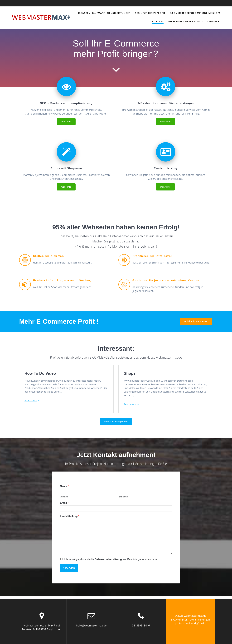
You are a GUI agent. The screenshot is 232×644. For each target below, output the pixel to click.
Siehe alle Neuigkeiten (116, 424)
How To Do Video (40, 374)
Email (64, 506)
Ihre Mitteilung (70, 519)
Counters (214, 21)
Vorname (64, 499)
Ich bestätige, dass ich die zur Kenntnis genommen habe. (111, 562)
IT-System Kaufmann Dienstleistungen (104, 13)
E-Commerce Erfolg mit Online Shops (195, 13)
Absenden (69, 571)
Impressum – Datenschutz (185, 21)
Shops (130, 374)
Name (64, 489)
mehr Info (66, 122)
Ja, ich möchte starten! (196, 322)
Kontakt (158, 21)
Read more (31, 402)
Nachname (123, 499)
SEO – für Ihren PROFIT (150, 13)
